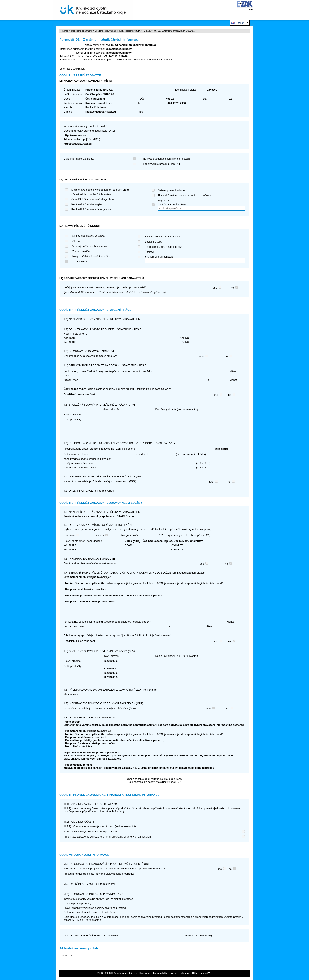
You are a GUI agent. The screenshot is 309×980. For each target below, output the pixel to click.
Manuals (185, 973)
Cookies (174, 973)
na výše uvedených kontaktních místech (167, 159)
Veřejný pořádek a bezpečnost (90, 246)
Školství (149, 252)
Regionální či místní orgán (87, 204)
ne (232, 288)
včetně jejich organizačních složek (91, 194)
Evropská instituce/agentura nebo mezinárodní (185, 195)
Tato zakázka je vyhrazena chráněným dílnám (90, 831)
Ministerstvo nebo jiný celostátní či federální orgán (100, 190)
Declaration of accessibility (153, 973)
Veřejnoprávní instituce (171, 190)
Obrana (77, 241)
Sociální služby (153, 242)
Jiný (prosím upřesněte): (172, 204)
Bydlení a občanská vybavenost (163, 237)
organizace (165, 200)
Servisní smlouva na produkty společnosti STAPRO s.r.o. (123, 31)
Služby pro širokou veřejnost (89, 236)
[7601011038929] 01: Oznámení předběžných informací (140, 59)
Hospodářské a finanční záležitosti (92, 256)
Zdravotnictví (80, 262)
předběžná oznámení (81, 31)
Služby (100, 535)
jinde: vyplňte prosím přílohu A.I (162, 164)
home (65, 31)
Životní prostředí (82, 251)
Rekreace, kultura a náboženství (164, 247)
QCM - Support (200, 973)
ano (215, 288)
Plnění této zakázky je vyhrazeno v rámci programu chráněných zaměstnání (108, 837)
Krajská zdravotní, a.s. (93, 10)
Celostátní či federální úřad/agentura (93, 199)
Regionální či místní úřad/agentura (91, 209)
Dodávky (70, 535)
